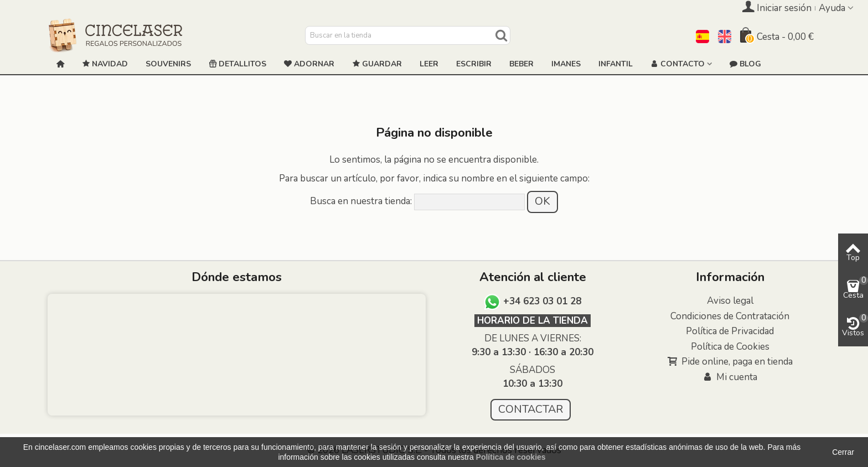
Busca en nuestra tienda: (361, 201)
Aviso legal (730, 301)
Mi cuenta (730, 377)
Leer (429, 64)
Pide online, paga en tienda (730, 362)
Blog (745, 64)
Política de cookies (511, 457)
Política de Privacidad (730, 331)
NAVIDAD (105, 64)
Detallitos (237, 64)
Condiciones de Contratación (730, 316)
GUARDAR (377, 64)
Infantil (616, 64)
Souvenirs (168, 64)
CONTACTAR (531, 409)
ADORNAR (309, 64)
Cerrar (843, 452)
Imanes (566, 64)
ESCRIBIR (474, 64)
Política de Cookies (730, 347)
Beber (521, 64)
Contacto (678, 64)
